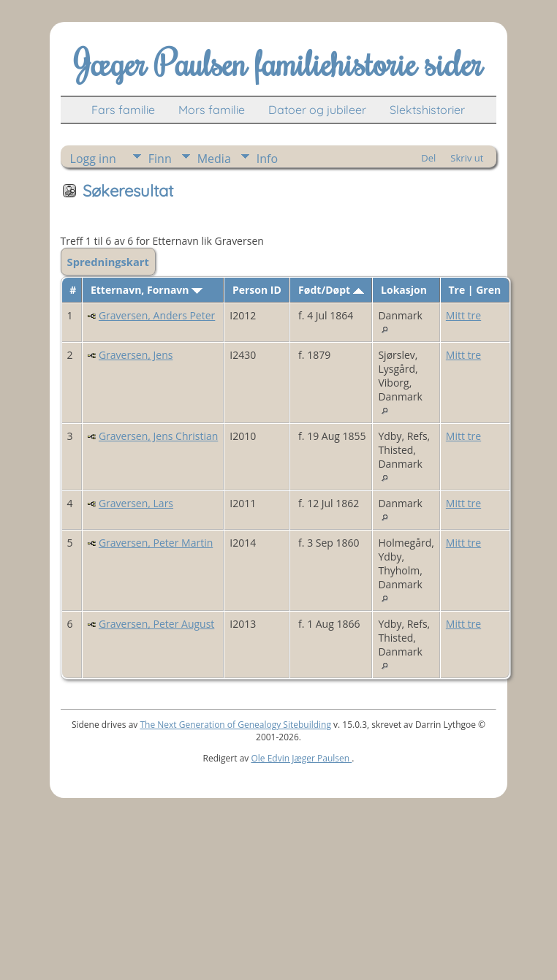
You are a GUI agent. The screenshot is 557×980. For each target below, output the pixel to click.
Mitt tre (463, 315)
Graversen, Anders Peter (157, 315)
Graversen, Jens (136, 355)
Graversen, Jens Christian (158, 436)
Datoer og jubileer (317, 110)
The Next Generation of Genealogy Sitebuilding (235, 725)
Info (267, 159)
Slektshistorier (427, 110)
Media (214, 159)
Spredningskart (108, 262)
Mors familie (212, 110)
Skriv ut (467, 158)
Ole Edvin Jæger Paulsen (301, 758)
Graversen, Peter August (156, 624)
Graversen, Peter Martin (156, 543)
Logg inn (93, 159)
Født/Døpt (331, 290)
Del (428, 158)
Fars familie (123, 110)
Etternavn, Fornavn (147, 290)
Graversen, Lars (136, 503)
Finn (160, 159)
